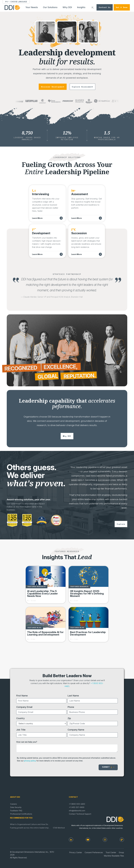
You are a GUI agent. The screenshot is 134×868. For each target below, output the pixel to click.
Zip (69, 718)
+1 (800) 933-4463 (77, 804)
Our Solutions (50, 7)
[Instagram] (105, 840)
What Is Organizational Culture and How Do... (30, 825)
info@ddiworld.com (77, 811)
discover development (53, 87)
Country (20, 718)
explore (121, 524)
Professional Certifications (21, 814)
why (67, 436)
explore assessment (82, 87)
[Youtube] (88, 840)
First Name (22, 696)
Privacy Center (76, 852)
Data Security (16, 807)
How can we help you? (27, 742)
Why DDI (67, 7)
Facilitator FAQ (16, 811)
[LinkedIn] (71, 840)
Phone (71, 707)
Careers (14, 804)
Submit (108, 767)
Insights (81, 7)
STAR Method (59, 828)
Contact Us (105, 7)
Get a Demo (122, 7)
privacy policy (30, 761)
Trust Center (111, 852)
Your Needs (32, 7)
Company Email (24, 707)
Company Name (76, 730)
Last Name (73, 696)
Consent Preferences (94, 852)
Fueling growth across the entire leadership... (30, 828)
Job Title (21, 730)
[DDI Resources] (122, 840)
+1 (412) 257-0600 (77, 807)
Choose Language (19, 2)
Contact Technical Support (80, 814)
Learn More (37, 218)
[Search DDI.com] (93, 7)
